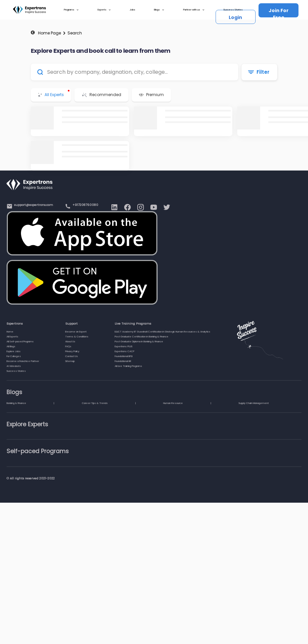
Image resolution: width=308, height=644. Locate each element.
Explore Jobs (14, 351)
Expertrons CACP (125, 351)
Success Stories (16, 371)
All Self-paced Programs (20, 342)
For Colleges (14, 356)
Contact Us (72, 356)
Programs (71, 10)
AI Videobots (14, 366)
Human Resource (173, 403)
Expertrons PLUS (124, 346)
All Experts (12, 337)
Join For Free (279, 12)
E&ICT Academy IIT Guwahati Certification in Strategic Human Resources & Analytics (163, 332)
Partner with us (194, 10)
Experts (104, 10)
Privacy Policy (72, 351)
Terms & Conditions (77, 337)
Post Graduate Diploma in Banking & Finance (139, 342)
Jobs (133, 10)
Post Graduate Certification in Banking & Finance (142, 337)
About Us (70, 342)
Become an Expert (76, 332)
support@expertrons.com (34, 205)
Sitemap (70, 361)
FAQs (68, 346)
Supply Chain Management (254, 403)
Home (10, 332)
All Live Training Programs (128, 366)
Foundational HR (123, 361)
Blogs (159, 10)
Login (235, 17)
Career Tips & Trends (95, 403)
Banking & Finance (16, 403)
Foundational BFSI (124, 356)
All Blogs (11, 346)
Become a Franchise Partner (23, 361)
